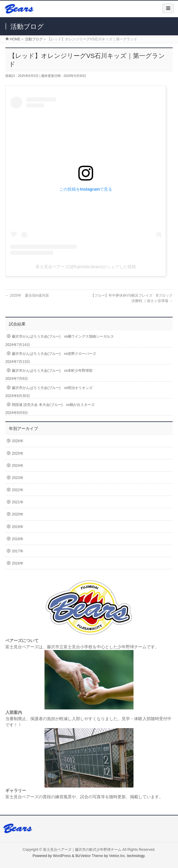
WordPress (62, 856)
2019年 (18, 527)
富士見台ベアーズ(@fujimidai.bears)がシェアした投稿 (86, 267)
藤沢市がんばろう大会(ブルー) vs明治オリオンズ (52, 388)
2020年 (18, 514)
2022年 (18, 490)
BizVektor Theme (89, 856)
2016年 (18, 563)
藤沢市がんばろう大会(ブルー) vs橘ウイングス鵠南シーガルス (63, 336)
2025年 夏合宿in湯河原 (27, 295)
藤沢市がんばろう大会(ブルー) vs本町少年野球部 (52, 371)
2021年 (18, 502)
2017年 (18, 551)
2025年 (18, 453)
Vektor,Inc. (117, 856)
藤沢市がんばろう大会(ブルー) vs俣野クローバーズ (54, 354)
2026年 (18, 441)
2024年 (18, 466)
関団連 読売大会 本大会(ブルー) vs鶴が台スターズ (53, 405)
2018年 (18, 539)
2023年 (18, 478)
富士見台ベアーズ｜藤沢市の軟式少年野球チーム (82, 850)
